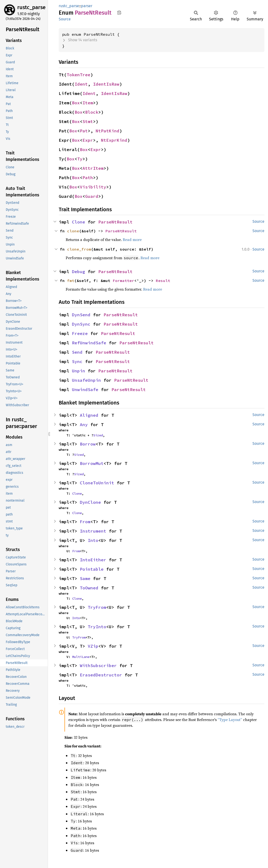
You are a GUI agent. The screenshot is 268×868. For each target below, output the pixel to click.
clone (73, 231)
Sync (77, 361)
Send (77, 352)
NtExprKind (114, 140)
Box (76, 103)
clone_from (79, 249)
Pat (84, 131)
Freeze (80, 333)
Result (163, 281)
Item (88, 103)
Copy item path (119, 12)
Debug (79, 272)
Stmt (88, 121)
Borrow (88, 444)
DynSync (81, 324)
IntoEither (93, 560)
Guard (92, 196)
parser (87, 6)
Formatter (123, 281)
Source (65, 19)
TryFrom (97, 607)
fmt (71, 281)
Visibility (93, 187)
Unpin (79, 371)
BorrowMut (92, 463)
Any (84, 425)
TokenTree (79, 75)
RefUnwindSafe (89, 343)
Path (88, 178)
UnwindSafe (85, 390)
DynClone (90, 502)
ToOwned (89, 588)
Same (85, 578)
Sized (98, 435)
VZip (93, 646)
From (85, 522)
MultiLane (81, 657)
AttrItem (93, 168)
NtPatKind (108, 131)
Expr (88, 140)
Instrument (93, 531)
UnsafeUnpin (86, 380)
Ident (81, 84)
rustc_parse (31, 7)
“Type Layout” (230, 720)
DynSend (81, 315)
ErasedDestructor (101, 675)
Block (92, 112)
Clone (79, 222)
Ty (80, 159)
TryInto (97, 627)
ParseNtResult (115, 222)
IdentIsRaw (106, 84)
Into (93, 540)
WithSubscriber (98, 666)
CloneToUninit (97, 483)
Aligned (89, 415)
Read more (132, 240)
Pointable (92, 569)
